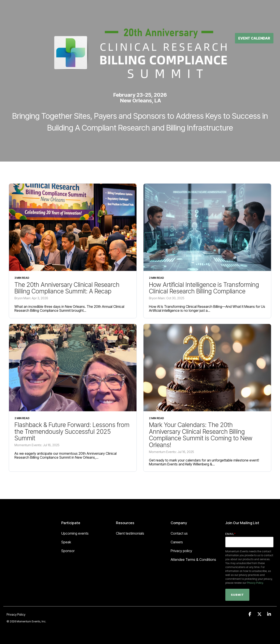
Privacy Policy (255, 583)
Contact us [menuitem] (179, 533)
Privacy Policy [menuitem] (16, 614)
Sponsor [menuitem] (68, 551)
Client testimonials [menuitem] (130, 533)
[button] (250, 614)
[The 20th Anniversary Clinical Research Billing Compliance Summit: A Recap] (73, 227)
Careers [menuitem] (177, 542)
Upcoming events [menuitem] (75, 533)
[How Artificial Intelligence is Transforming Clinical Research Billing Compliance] (207, 227)
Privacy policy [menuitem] (181, 551)
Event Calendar (254, 15)
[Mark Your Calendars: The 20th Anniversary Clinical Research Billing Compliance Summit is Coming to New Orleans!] (207, 368)
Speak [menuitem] (66, 542)
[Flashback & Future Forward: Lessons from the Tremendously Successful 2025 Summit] (73, 368)
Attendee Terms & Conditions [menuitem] (193, 560)
